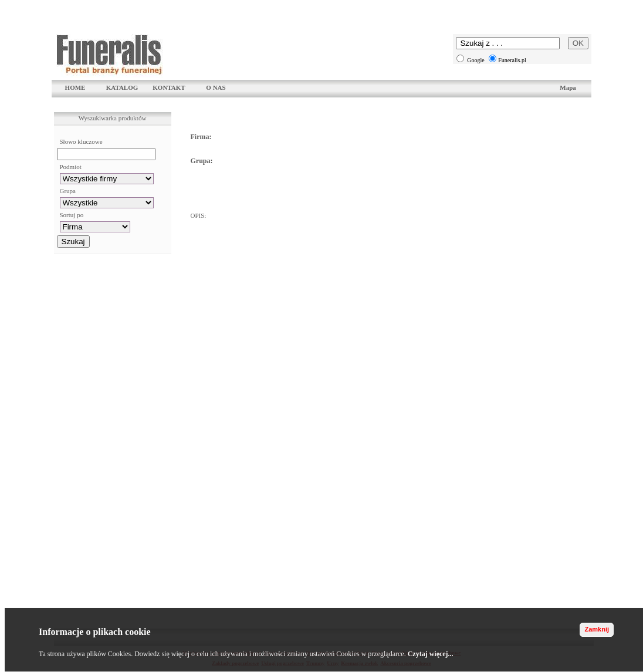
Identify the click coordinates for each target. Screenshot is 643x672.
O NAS (216, 87)
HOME (75, 87)
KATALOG (122, 87)
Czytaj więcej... (431, 654)
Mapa (568, 87)
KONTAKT (169, 87)
